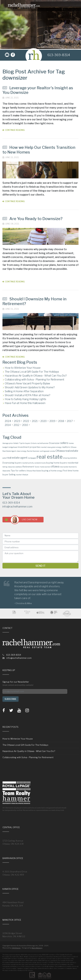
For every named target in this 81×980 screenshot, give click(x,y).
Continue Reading (14, 130)
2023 (17, 421)
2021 (35, 421)
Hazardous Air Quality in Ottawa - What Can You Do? (36, 376)
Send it (40, 566)
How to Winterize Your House (23, 368)
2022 (26, 421)
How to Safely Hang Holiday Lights (25, 399)
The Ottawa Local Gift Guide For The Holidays (32, 372)
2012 (17, 425)
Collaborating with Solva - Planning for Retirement (35, 380)
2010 (25, 425)
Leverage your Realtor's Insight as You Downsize (38, 90)
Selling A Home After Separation (24, 391)
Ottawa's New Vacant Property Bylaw (27, 383)
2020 (44, 421)
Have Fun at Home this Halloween (25, 403)
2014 (8, 425)
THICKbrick (16, 948)
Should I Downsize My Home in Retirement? (35, 301)
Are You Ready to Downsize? (32, 219)
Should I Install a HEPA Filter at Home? (28, 395)
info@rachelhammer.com (17, 507)
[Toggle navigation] (76, 6)
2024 (8, 421)
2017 (70, 421)
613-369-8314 (59, 55)
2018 (61, 421)
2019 (52, 421)
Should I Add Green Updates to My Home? (30, 387)
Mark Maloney (37, 948)
